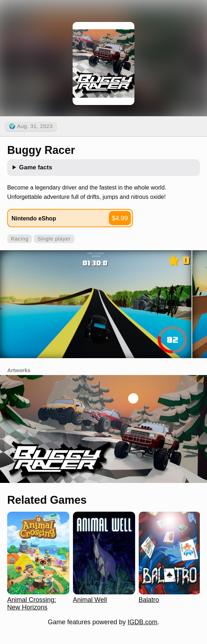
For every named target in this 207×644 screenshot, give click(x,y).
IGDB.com (142, 622)
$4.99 (120, 218)
